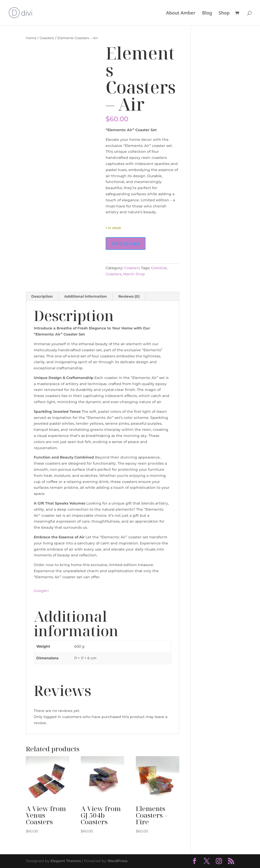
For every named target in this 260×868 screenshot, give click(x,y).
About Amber (181, 13)
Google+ (41, 591)
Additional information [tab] (86, 296)
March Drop (134, 274)
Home (31, 38)
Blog (207, 13)
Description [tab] (42, 296)
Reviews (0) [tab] (129, 296)
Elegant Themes (66, 861)
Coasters (47, 38)
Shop (224, 13)
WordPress (117, 861)
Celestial (159, 268)
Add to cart (126, 243)
